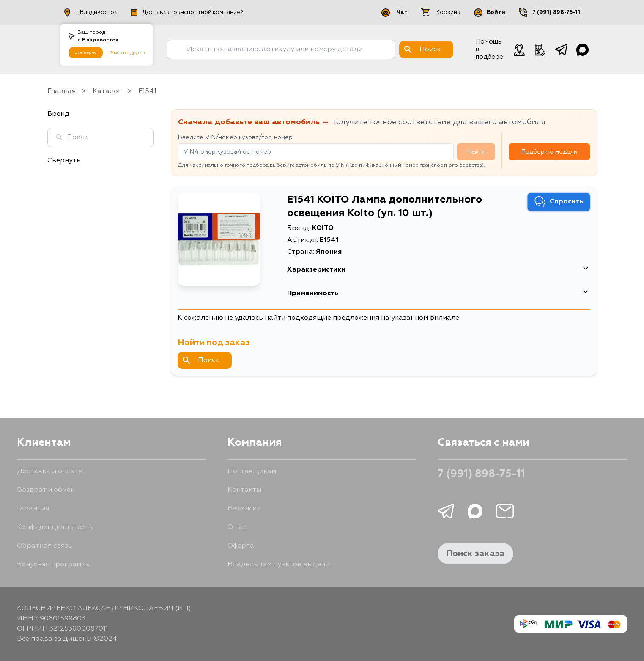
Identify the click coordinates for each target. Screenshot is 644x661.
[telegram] (562, 49)
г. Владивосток (91, 13)
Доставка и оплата (50, 472)
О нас (237, 527)
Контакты (244, 490)
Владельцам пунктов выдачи (278, 565)
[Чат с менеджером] (519, 49)
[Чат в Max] (583, 49)
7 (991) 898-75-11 (556, 12)
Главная (62, 91)
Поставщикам (252, 472)
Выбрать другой (128, 53)
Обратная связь (45, 546)
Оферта (241, 546)
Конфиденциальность (55, 527)
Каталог (107, 91)
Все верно (85, 52)
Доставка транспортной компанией (187, 13)
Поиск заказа (475, 554)
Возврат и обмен (46, 490)
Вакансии (244, 509)
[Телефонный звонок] (540, 49)
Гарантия (33, 509)
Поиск (201, 360)
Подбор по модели (549, 152)
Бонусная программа (53, 565)
